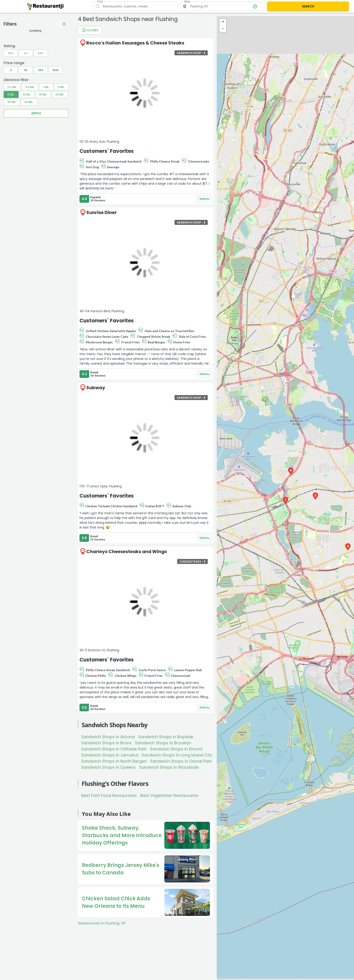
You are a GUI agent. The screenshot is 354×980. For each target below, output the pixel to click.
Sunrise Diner (101, 212)
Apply (36, 113)
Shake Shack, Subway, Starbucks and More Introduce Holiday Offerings (122, 835)
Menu (205, 199)
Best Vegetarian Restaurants (169, 795)
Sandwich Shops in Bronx (106, 743)
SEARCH (308, 6)
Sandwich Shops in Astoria (108, 737)
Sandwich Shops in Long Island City (177, 755)
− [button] (223, 29)
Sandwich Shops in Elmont (176, 749)
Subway (96, 388)
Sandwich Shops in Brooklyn (163, 743)
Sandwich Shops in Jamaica (110, 755)
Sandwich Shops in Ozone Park (181, 761)
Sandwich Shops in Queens (108, 767)
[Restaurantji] (45, 6)
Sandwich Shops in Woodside (169, 767)
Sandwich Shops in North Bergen (114, 761)
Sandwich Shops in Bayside (166, 737)
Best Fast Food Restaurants (109, 795)
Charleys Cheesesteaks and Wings (127, 552)
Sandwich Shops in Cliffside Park (114, 749)
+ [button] (223, 22)
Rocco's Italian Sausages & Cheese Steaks (135, 43)
